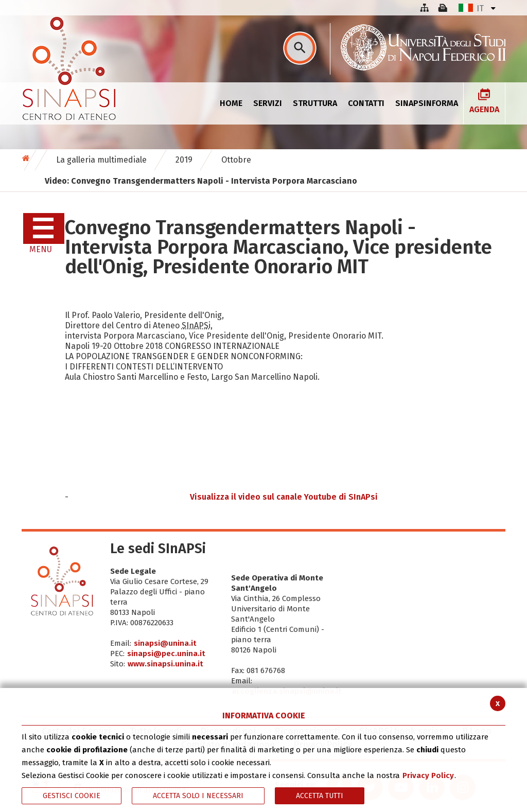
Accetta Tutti (320, 796)
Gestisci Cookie (72, 796)
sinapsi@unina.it (165, 643)
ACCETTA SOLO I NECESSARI (198, 796)
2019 (184, 160)
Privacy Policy (428, 775)
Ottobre (236, 160)
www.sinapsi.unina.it (165, 664)
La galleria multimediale (101, 160)
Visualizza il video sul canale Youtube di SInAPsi (284, 497)
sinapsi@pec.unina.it (166, 654)
